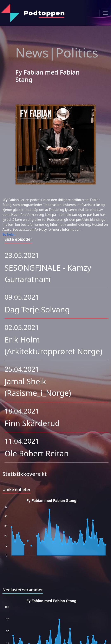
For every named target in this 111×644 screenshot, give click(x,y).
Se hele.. (9, 234)
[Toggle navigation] (105, 13)
